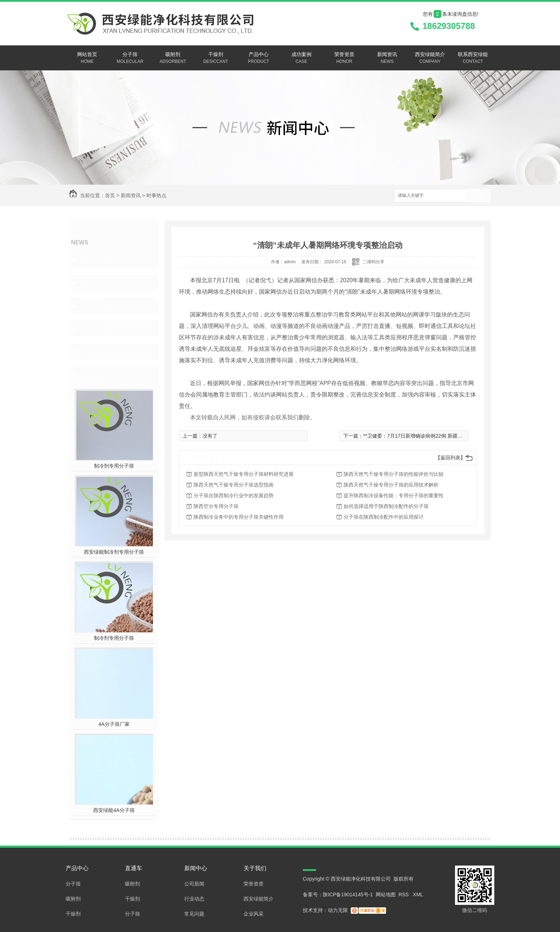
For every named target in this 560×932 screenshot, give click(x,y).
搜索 (478, 196)
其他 (86, 352)
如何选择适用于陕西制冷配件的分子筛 (386, 506)
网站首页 (87, 58)
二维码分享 (374, 262)
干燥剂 (216, 58)
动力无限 (338, 910)
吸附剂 (173, 58)
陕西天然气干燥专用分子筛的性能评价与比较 (394, 474)
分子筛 (130, 58)
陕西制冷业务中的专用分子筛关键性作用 (239, 517)
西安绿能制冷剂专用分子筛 (114, 552)
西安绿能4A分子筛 (114, 810)
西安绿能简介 (430, 58)
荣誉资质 (344, 58)
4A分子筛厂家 (114, 724)
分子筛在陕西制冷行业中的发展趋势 (234, 495)
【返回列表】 (450, 458)
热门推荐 (93, 374)
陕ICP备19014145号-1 (348, 894)
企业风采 (254, 914)
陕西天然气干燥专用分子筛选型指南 (234, 485)
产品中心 (259, 58)
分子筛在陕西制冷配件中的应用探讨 (384, 517)
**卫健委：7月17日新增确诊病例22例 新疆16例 (416, 436)
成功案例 (301, 58)
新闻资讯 (387, 58)
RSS (404, 894)
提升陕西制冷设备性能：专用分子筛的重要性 (394, 495)
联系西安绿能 (473, 58)
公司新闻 (93, 260)
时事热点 (156, 195)
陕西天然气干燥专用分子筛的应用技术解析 (391, 485)
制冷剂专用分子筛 (114, 466)
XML (418, 894)
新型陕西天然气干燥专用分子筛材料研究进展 (244, 474)
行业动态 (93, 283)
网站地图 (386, 894)
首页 (110, 195)
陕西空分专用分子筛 (216, 506)
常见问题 (93, 306)
